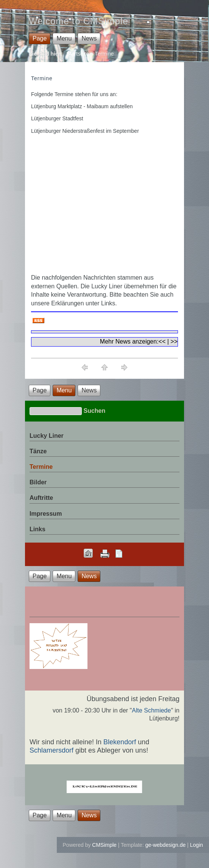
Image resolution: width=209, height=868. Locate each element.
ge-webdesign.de (166, 845)
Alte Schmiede (151, 710)
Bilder (38, 482)
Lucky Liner (47, 436)
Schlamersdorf (51, 750)
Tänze (38, 451)
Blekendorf (120, 742)
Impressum (46, 514)
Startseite (78, 54)
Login (197, 845)
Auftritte (41, 498)
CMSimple (104, 845)
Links (37, 529)
